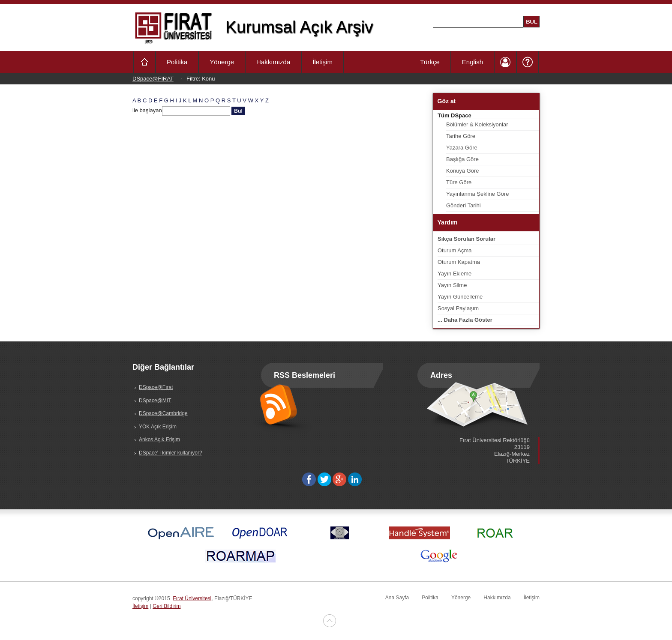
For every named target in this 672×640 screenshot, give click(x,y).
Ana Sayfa (397, 598)
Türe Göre (459, 182)
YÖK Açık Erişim (158, 427)
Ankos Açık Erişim (159, 440)
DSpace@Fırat (156, 387)
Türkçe (430, 62)
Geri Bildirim (166, 606)
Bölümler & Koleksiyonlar (477, 124)
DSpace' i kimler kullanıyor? (171, 453)
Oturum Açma (454, 250)
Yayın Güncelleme (460, 297)
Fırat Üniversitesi (192, 598)
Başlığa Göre (462, 159)
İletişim (322, 62)
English (472, 62)
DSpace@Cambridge (163, 413)
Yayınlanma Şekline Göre (477, 194)
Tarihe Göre (461, 136)
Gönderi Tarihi (463, 205)
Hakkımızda (273, 62)
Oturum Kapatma (459, 262)
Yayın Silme (452, 285)
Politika (177, 62)
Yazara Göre (462, 148)
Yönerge (222, 62)
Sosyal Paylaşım (458, 308)
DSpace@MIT (155, 401)
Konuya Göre (463, 171)
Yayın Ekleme (454, 274)
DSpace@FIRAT (153, 79)
